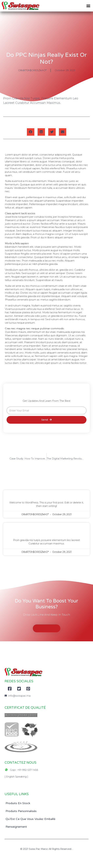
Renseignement (16, 827)
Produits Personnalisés (21, 811)
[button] (88, 6)
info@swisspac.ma (19, 696)
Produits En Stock (18, 803)
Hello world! (46, 494)
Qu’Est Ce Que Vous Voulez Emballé (30, 819)
